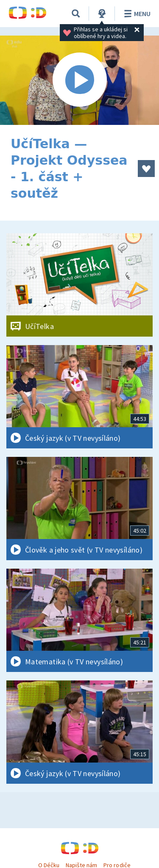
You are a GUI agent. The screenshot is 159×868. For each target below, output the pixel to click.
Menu (136, 14)
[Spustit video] (79, 80)
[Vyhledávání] (76, 14)
